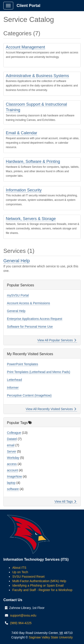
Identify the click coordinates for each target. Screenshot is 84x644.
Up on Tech (20, 572)
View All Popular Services (57, 340)
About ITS (19, 568)
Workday (13, 458)
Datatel (12, 439)
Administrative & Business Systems (37, 76)
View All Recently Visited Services (51, 409)
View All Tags (65, 501)
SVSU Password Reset (28, 577)
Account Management (25, 47)
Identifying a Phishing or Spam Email (38, 585)
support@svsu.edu (23, 615)
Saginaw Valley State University (50, 637)
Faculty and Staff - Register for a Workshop (42, 590)
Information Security (24, 190)
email (11, 445)
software (13, 489)
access (12, 464)
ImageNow (14, 476)
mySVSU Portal (18, 295)
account (12, 470)
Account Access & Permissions (28, 303)
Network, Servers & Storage (31, 219)
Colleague (14, 433)
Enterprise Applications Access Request (35, 319)
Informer (13, 388)
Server (12, 451)
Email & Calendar (22, 133)
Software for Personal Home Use (30, 327)
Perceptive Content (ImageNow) (29, 395)
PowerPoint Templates (23, 364)
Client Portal (28, 6)
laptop (11, 483)
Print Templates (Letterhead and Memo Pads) (39, 372)
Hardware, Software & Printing (33, 162)
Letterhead (14, 380)
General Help (17, 261)
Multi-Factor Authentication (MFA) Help (39, 581)
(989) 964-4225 (21, 623)
